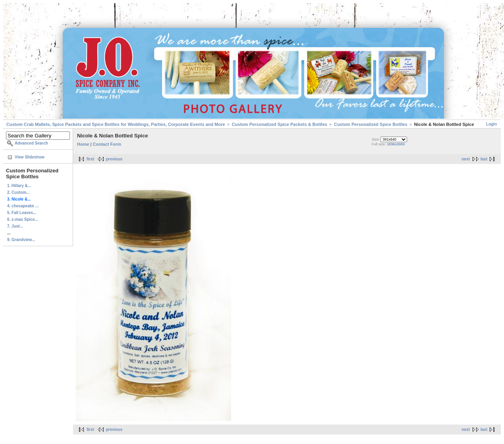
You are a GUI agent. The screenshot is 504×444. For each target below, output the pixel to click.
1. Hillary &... (19, 186)
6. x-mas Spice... (23, 219)
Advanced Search (31, 143)
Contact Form (107, 144)
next (466, 159)
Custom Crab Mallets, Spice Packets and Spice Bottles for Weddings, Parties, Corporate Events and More (116, 124)
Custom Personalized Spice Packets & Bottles (280, 124)
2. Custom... (18, 192)
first (90, 159)
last (484, 159)
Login (491, 124)
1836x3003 (396, 144)
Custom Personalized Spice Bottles (371, 124)
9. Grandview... (21, 240)
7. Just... (15, 226)
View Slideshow (30, 157)
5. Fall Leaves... (22, 213)
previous (114, 159)
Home (83, 144)
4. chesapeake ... (23, 206)
